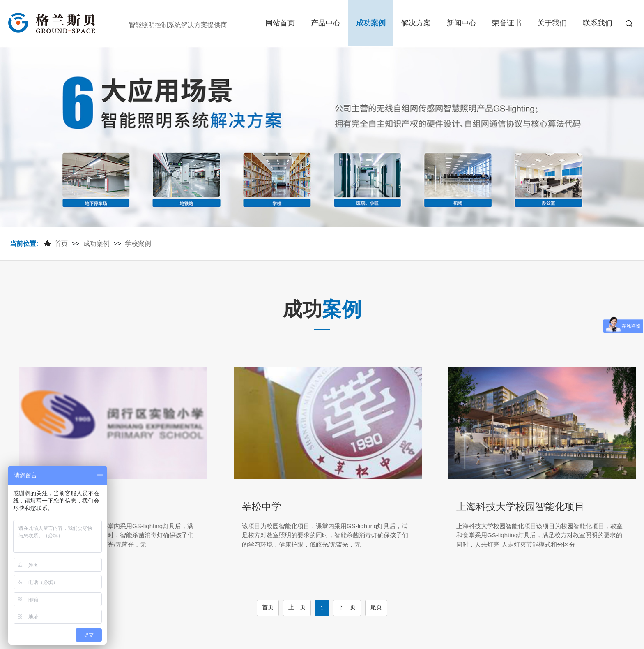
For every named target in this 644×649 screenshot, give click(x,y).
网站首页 (280, 23)
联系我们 (598, 23)
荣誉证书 (507, 23)
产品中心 (326, 23)
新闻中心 (462, 23)
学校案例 (138, 244)
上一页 (297, 607)
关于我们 (552, 23)
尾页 (376, 607)
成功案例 (371, 23)
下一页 (347, 607)
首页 (61, 244)
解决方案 (416, 23)
